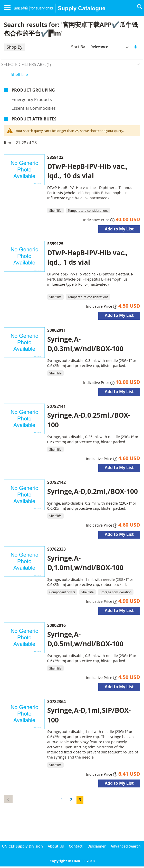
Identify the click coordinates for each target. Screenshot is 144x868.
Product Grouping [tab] (33, 90)
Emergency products (32, 99)
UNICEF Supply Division (22, 846)
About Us (56, 846)
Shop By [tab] (15, 47)
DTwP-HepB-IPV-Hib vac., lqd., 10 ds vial (88, 171)
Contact (76, 846)
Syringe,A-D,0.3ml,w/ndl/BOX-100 (85, 344)
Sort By (78, 47)
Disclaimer (97, 846)
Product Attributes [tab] (34, 119)
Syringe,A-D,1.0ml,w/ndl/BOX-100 (85, 563)
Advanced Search (126, 846)
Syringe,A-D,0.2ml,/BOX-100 (93, 491)
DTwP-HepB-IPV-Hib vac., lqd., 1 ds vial (88, 257)
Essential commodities (34, 108)
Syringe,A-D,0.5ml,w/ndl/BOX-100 (85, 639)
